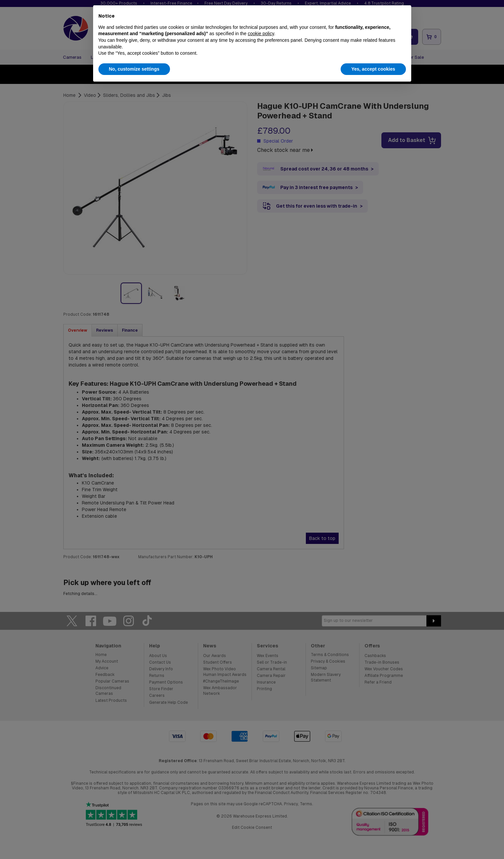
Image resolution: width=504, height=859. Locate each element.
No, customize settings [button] (134, 69)
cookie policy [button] (261, 33)
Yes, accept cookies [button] (373, 69)
